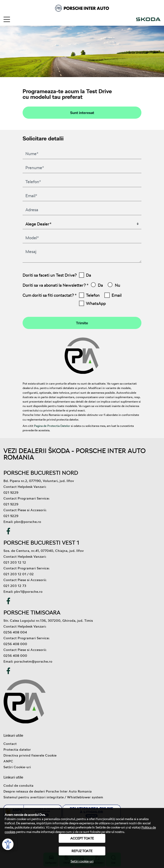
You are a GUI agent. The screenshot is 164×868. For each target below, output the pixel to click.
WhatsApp (96, 303)
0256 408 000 (15, 644)
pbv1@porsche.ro (28, 591)
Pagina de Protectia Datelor (52, 426)
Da (89, 275)
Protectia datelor (17, 749)
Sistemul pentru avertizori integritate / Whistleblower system (53, 797)
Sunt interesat (82, 113)
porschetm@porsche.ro (33, 661)
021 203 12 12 (15, 562)
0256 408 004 (15, 632)
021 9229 (11, 492)
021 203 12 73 (15, 586)
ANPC (8, 761)
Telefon (93, 295)
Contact (10, 744)
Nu (118, 285)
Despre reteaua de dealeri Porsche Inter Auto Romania (48, 791)
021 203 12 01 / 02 (19, 574)
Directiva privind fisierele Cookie (30, 755)
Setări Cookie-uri (17, 767)
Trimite (82, 323)
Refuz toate (82, 851)
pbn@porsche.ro (28, 522)
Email (117, 295)
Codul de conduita (19, 785)
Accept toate (82, 838)
